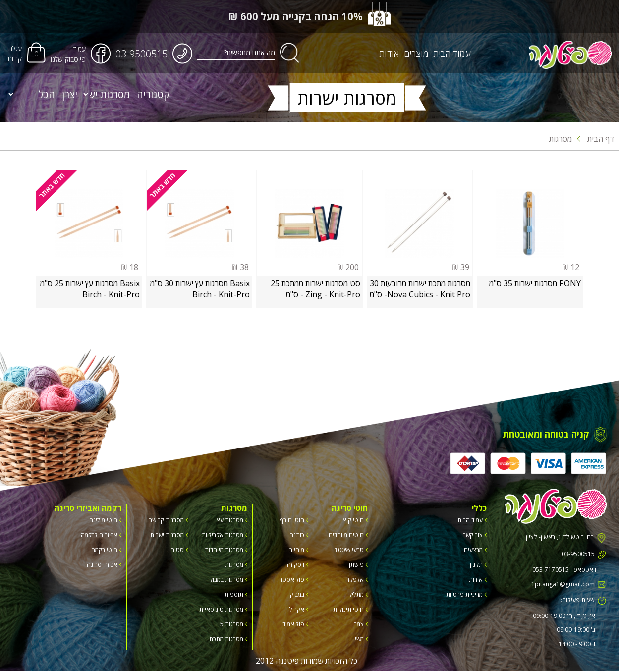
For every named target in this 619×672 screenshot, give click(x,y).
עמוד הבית (453, 54)
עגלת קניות (15, 54)
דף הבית (595, 139)
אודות (390, 54)
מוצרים (417, 54)
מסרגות (561, 139)
